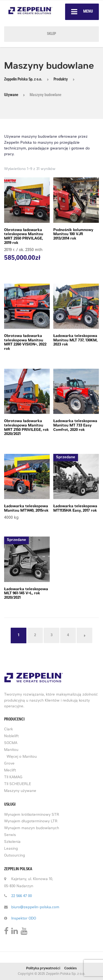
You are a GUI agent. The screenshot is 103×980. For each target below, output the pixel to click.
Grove (9, 764)
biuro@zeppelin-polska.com (35, 908)
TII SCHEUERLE (18, 784)
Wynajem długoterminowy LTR (31, 822)
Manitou (11, 750)
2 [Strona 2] (35, 635)
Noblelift (11, 737)
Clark (9, 730)
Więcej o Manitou (22, 757)
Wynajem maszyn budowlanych (32, 828)
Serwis (10, 835)
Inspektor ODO (24, 919)
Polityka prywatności (43, 969)
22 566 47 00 (22, 896)
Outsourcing (15, 856)
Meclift (10, 771)
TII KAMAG (13, 778)
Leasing (11, 849)
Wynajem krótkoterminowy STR (32, 815)
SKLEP (51, 34)
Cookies (71, 969)
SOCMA (11, 743)
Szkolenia (12, 842)
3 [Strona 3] (51, 635)
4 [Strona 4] (68, 635)
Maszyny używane (20, 791)
